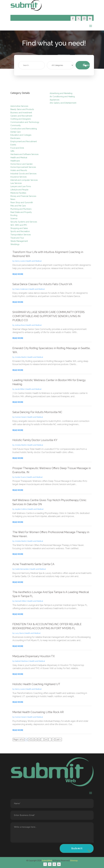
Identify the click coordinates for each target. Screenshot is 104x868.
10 (46, 739)
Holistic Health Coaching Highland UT (36, 684)
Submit (77, 848)
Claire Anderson (21, 289)
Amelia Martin (21, 357)
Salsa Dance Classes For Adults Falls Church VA (42, 284)
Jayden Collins (21, 509)
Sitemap (74, 861)
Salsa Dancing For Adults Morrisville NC (37, 412)
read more (18, 274)
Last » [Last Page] (58, 739)
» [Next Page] (53, 739)
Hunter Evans (20, 477)
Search (86, 65)
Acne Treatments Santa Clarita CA (33, 564)
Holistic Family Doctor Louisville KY (35, 440)
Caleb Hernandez (22, 569)
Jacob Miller (20, 389)
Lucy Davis (19, 633)
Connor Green (21, 417)
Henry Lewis (20, 261)
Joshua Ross (20, 325)
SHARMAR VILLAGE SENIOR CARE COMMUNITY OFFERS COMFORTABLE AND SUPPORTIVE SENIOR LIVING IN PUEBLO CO (49, 316)
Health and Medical (34, 261)
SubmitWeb (47, 861)
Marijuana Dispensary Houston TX (34, 656)
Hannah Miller (21, 601)
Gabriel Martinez (22, 661)
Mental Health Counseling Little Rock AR (38, 712)
